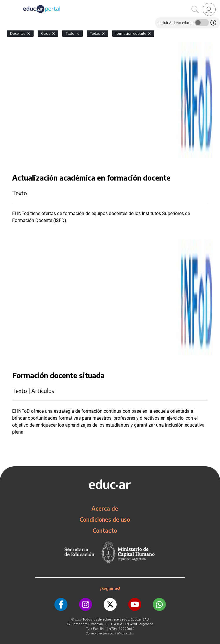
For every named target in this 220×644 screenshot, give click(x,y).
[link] (209, 9)
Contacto (105, 530)
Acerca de (105, 508)
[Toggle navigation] (5, 3)
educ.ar (78, 620)
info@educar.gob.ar (124, 633)
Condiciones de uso (105, 519)
